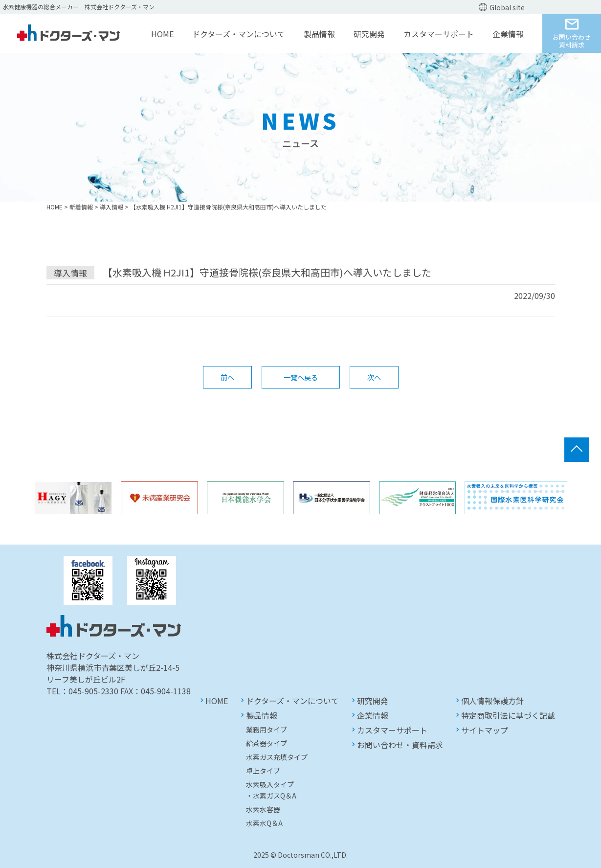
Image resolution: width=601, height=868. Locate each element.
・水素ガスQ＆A (271, 796)
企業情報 (508, 34)
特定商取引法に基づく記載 (508, 715)
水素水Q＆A (264, 823)
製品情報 (319, 34)
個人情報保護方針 (492, 701)
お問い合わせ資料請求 (572, 41)
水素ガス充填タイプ (277, 757)
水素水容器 (263, 809)
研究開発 (369, 34)
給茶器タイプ (267, 743)
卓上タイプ (263, 771)
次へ (374, 377)
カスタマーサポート (439, 34)
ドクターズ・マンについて (239, 34)
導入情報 (70, 273)
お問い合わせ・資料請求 (400, 745)
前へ (227, 377)
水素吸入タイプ (270, 784)
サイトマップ (485, 730)
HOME (162, 34)
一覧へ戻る (301, 377)
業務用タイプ (267, 730)
